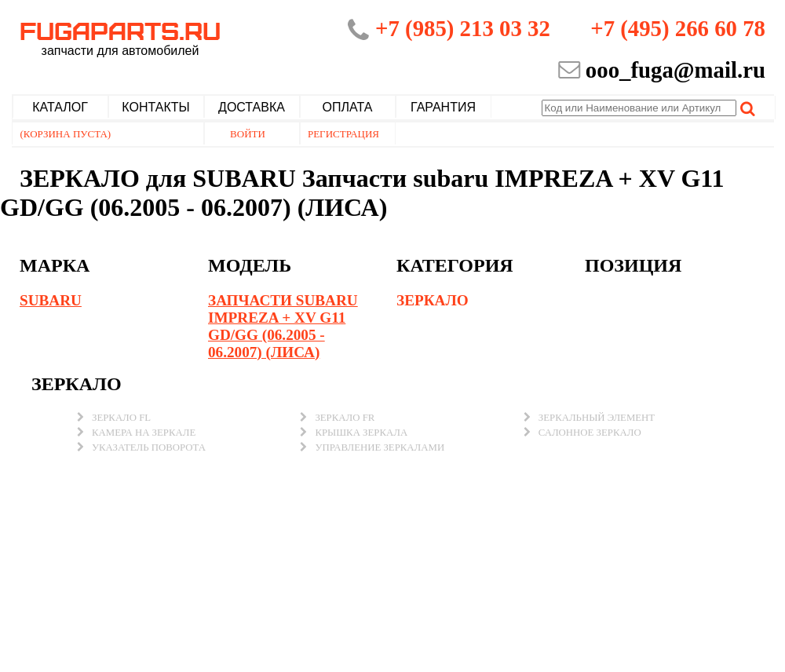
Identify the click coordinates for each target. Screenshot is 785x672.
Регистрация (343, 134)
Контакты (155, 107)
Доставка (252, 107)
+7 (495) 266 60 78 (678, 28)
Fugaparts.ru (120, 37)
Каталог (60, 107)
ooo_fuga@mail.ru (675, 70)
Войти (248, 134)
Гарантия (443, 107)
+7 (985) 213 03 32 (463, 28)
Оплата (348, 107)
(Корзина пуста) (66, 134)
